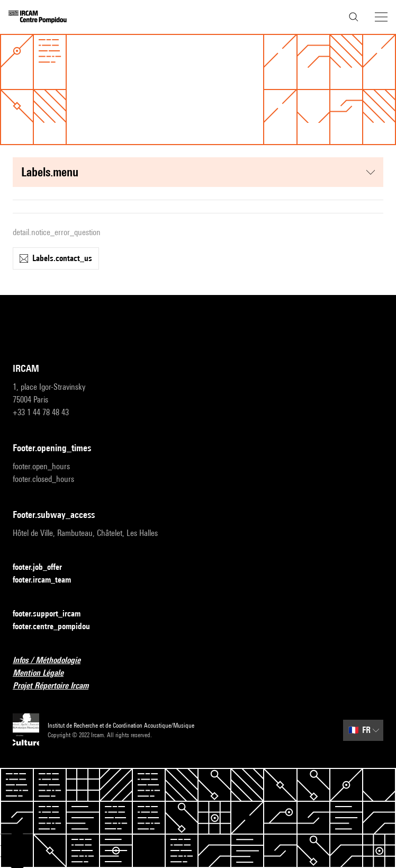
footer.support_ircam (53, 614)
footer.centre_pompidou (58, 627)
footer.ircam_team (48, 580)
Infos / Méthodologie (53, 661)
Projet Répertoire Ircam (57, 686)
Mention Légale (44, 673)
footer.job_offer (44, 567)
